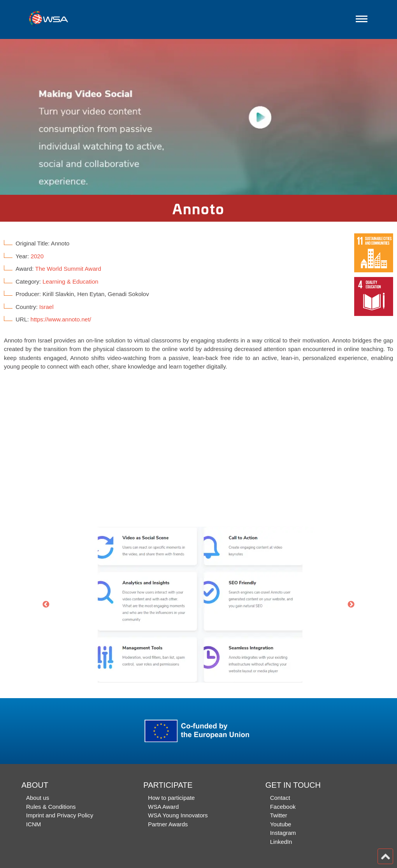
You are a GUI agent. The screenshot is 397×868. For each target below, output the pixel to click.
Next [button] (351, 605)
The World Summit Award (68, 269)
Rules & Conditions (51, 807)
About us (38, 798)
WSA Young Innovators (178, 815)
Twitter (279, 815)
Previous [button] (46, 605)
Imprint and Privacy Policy (60, 815)
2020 (37, 256)
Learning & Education (70, 281)
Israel (47, 307)
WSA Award (163, 807)
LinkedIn (281, 842)
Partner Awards (168, 824)
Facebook (283, 807)
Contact (280, 798)
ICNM (33, 824)
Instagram (283, 833)
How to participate (171, 798)
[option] (198, 117)
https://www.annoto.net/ (61, 319)
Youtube (281, 824)
